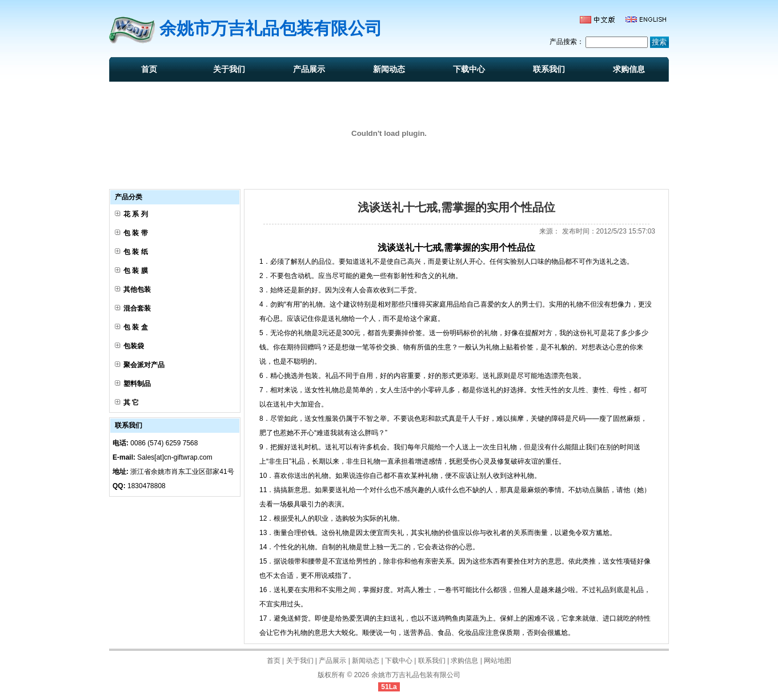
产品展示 (309, 69)
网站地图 (498, 661)
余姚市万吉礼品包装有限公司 (416, 675)
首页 (149, 69)
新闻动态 (389, 69)
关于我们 (229, 69)
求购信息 (629, 69)
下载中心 (469, 69)
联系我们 (549, 69)
